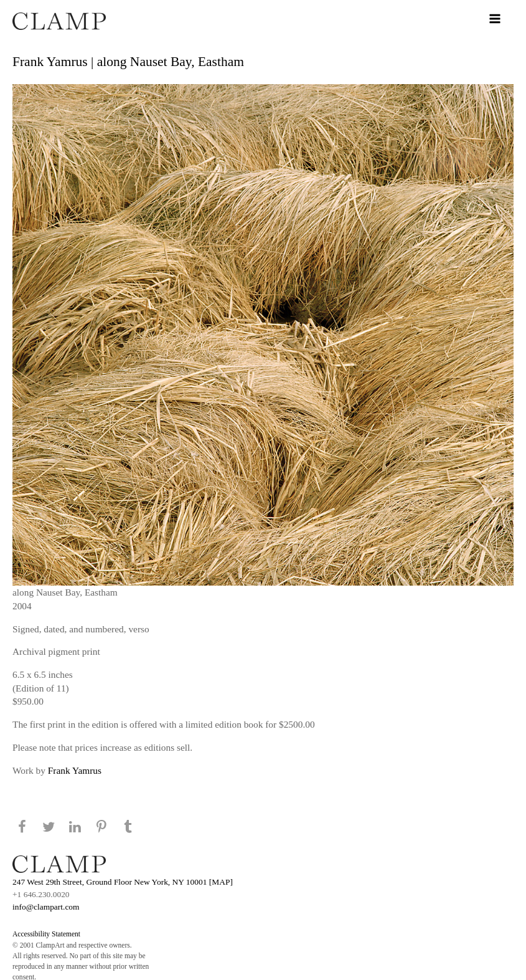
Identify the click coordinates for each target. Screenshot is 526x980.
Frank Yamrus (75, 770)
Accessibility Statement (46, 934)
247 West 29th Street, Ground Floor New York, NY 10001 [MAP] (123, 882)
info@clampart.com (46, 907)
